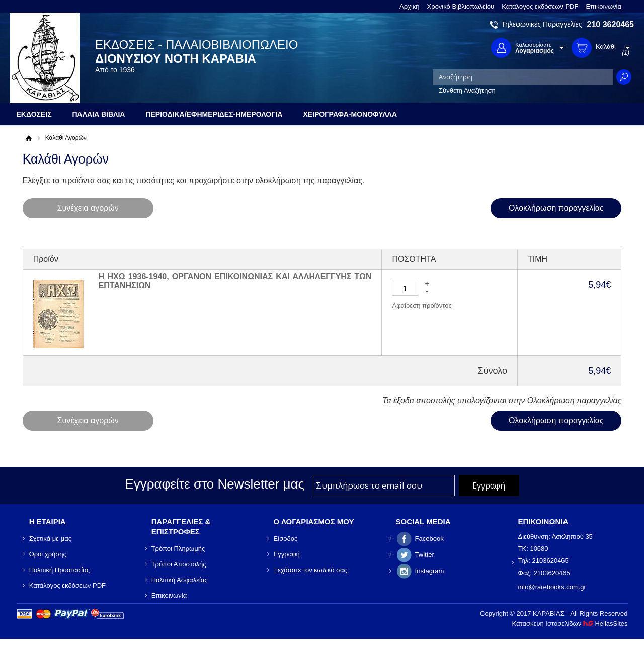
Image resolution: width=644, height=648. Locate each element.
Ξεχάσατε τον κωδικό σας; (311, 570)
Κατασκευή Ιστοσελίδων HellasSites (570, 624)
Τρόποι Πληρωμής (178, 549)
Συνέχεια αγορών (88, 208)
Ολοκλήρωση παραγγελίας (556, 208)
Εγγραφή (287, 554)
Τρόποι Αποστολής (179, 564)
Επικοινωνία (603, 6)
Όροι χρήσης (48, 554)
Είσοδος (286, 539)
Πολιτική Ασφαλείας (180, 580)
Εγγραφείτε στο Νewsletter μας (215, 484)
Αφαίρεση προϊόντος (422, 306)
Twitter (425, 555)
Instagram (430, 571)
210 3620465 (611, 24)
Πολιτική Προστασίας (59, 570)
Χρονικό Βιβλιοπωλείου (461, 6)
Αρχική (410, 6)
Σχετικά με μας (50, 539)
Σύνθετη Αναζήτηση (467, 90)
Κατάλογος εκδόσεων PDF (540, 6)
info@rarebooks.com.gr (552, 587)
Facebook (429, 539)
